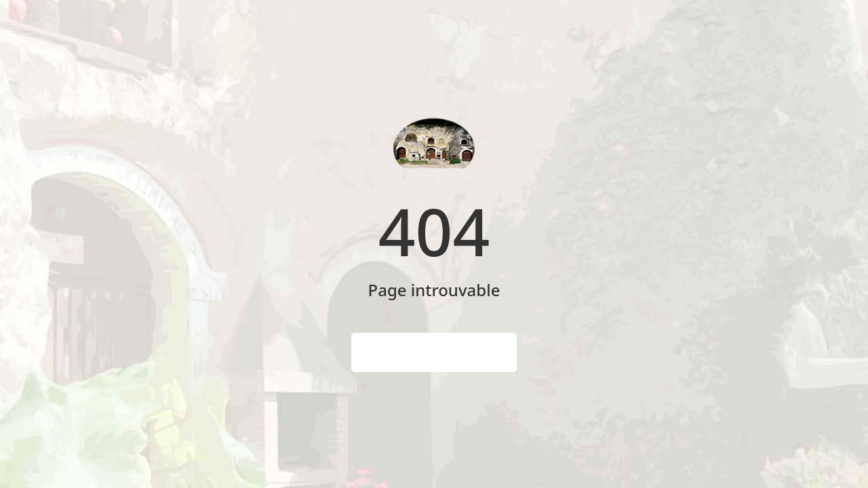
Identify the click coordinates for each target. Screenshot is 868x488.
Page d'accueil (434, 352)
